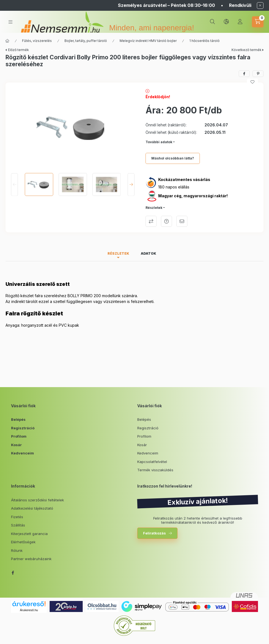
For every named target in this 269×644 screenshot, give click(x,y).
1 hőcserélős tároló (205, 41)
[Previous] (14, 184)
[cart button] (258, 22)
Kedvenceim (22, 453)
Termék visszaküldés (155, 470)
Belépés (18, 419)
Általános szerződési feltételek (37, 500)
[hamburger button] (10, 22)
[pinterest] (258, 74)
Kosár (16, 445)
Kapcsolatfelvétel (152, 462)
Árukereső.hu (29, 610)
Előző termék (18, 50)
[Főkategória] (7, 41)
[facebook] (244, 74)
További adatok (159, 142)
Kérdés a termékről (166, 221)
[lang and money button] (226, 22)
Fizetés (17, 517)
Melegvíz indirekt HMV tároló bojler (148, 41)
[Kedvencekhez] (252, 82)
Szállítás (18, 525)
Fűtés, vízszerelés (37, 41)
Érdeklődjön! (158, 97)
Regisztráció (23, 428)
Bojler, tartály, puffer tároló (86, 41)
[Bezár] (260, 6)
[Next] (131, 184)
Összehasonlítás (151, 221)
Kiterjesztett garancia (29, 534)
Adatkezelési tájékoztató (32, 508)
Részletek (154, 208)
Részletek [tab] (118, 253)
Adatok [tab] (149, 253)
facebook (13, 573)
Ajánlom (182, 221)
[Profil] (240, 22)
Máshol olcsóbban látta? (173, 158)
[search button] (212, 22)
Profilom (19, 436)
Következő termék (247, 50)
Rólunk (17, 550)
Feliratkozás (154, 533)
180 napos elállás (174, 187)
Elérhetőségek (23, 542)
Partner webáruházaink (31, 559)
